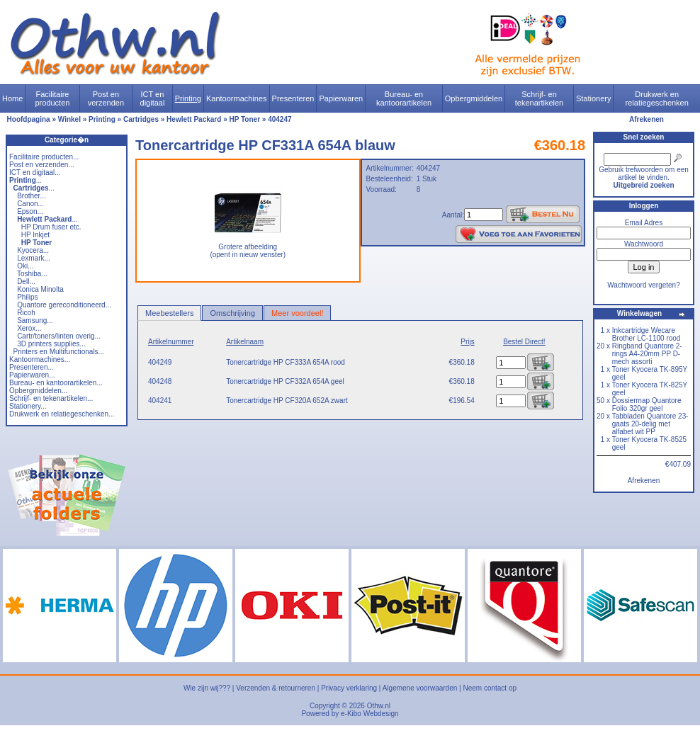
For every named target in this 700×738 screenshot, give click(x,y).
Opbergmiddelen (474, 98)
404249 (160, 362)
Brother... (32, 196)
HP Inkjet (35, 235)
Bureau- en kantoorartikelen (404, 98)
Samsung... (35, 320)
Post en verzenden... (42, 165)
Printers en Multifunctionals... (59, 352)
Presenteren (293, 98)
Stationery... (28, 406)
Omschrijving (232, 313)
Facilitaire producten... (44, 157)
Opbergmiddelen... (38, 391)
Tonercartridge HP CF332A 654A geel (285, 381)
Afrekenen (647, 119)
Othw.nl (379, 706)
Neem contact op (490, 688)
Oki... (25, 266)
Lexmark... (34, 258)
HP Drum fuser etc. (51, 227)
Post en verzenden (106, 98)
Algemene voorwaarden (420, 688)
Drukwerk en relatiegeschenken (657, 98)
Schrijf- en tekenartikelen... (51, 398)
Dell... (26, 282)
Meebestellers (169, 313)
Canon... (30, 204)
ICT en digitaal (153, 98)
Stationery (594, 98)
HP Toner (245, 119)
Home (12, 98)
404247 (280, 119)
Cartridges (141, 119)
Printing (188, 98)
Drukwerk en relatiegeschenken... (62, 414)
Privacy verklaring (349, 688)
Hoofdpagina (29, 119)
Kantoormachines (237, 98)
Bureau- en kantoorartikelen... (56, 383)
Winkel (69, 119)
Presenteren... (32, 367)
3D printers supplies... (51, 344)
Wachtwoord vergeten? (643, 285)
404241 (160, 401)
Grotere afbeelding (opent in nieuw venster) (248, 248)
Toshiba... (32, 274)
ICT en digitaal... (35, 172)
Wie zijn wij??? (207, 688)
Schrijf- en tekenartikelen (540, 98)
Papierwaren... (32, 375)
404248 (160, 381)
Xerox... (29, 328)
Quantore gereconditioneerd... (64, 305)
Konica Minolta (40, 289)
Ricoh (26, 313)
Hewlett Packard (194, 119)
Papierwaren (341, 98)
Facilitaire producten (52, 98)
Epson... (30, 211)
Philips (27, 297)
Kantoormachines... (40, 359)
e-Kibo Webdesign (370, 714)
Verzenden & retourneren (276, 688)
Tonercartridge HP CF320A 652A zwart (287, 401)
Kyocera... (33, 250)
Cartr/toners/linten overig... (59, 336)
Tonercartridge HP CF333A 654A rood (286, 362)
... (26, 180)
